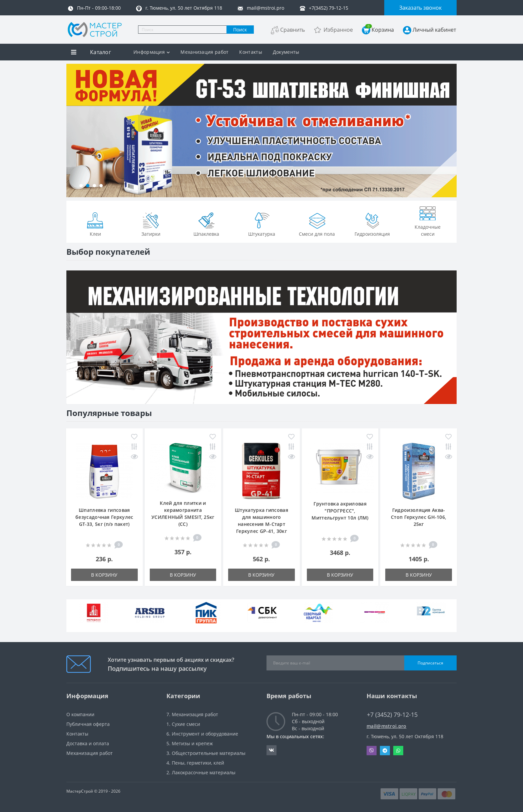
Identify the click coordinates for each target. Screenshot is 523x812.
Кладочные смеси (428, 220)
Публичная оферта (88, 724)
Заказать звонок (420, 8)
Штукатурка (262, 224)
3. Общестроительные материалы (206, 753)
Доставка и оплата (88, 743)
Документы (286, 52)
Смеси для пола (317, 224)
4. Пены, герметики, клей (195, 763)
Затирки (151, 224)
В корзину (104, 575)
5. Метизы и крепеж (190, 743)
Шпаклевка (206, 224)
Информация (152, 52)
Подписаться (430, 663)
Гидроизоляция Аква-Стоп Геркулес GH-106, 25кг (419, 517)
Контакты (250, 52)
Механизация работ (204, 52)
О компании (80, 714)
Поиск (240, 30)
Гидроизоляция (372, 224)
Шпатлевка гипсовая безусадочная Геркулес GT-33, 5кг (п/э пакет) (104, 517)
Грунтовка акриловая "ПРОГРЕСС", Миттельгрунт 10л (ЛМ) (340, 511)
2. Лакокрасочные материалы (201, 772)
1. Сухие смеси (183, 724)
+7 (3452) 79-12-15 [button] (392, 715)
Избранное (338, 30)
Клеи (95, 224)
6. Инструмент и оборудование (202, 734)
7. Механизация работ (192, 714)
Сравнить (293, 30)
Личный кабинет (434, 30)
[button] (81, 186)
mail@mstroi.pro (387, 726)
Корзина (380, 30)
